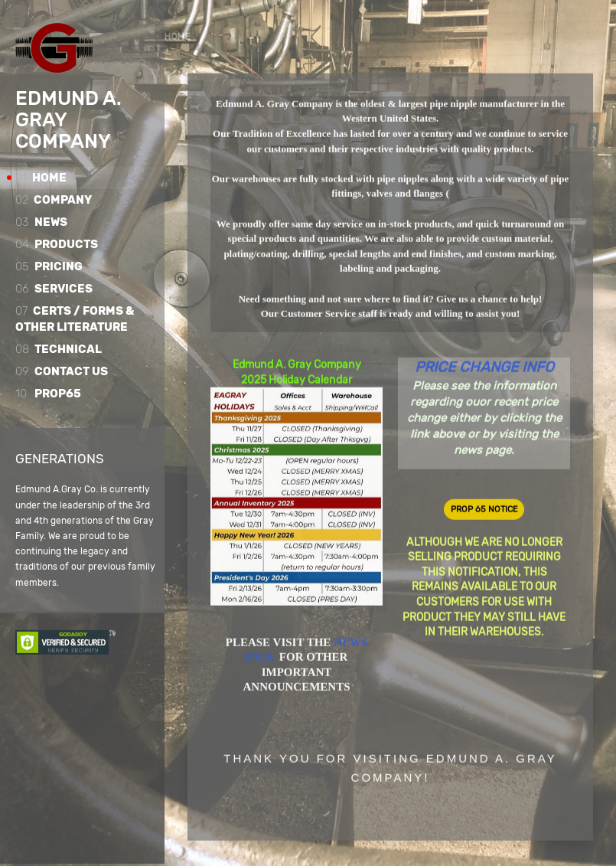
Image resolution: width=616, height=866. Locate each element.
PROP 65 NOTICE (484, 510)
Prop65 (48, 394)
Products (57, 244)
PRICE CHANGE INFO (484, 367)
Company (54, 200)
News (41, 222)
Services (54, 289)
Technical (59, 349)
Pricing (49, 266)
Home (41, 178)
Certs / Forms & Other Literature (75, 319)
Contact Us (62, 371)
